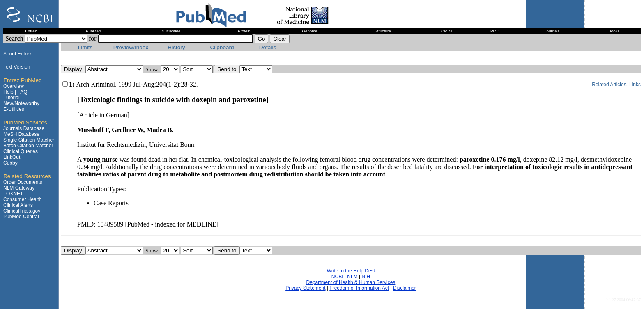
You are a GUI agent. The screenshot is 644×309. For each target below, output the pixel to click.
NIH (366, 277)
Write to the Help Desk (352, 271)
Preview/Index (131, 47)
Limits (85, 47)
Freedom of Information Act (359, 288)
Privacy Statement (305, 288)
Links (635, 85)
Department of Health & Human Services (351, 282)
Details (268, 47)
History (176, 47)
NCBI (337, 277)
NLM (352, 277)
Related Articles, (610, 85)
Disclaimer (405, 288)
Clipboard (222, 47)
